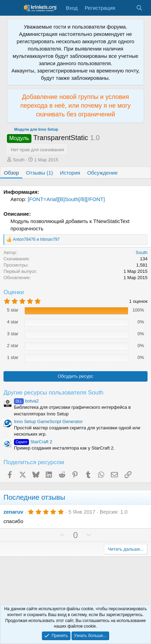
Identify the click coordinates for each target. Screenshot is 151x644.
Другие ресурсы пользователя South (54, 393)
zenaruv (13, 512)
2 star (13, 346)
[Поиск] (139, 8)
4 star (13, 322)
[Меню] (13, 8)
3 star (13, 334)
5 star (13, 310)
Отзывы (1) (39, 173)
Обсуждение (102, 173)
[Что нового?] (125, 8)
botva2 (26, 401)
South (19, 160)
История (70, 173)
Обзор (11, 173)
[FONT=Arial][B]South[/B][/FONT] (66, 199)
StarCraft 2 (33, 442)
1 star (13, 357)
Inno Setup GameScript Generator (48, 421)
